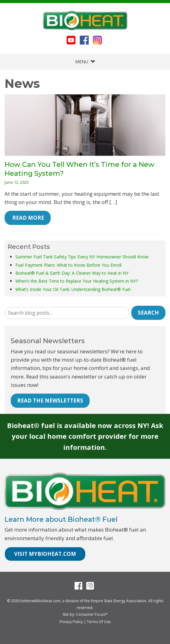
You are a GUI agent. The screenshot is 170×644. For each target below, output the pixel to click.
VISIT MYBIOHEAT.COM (45, 554)
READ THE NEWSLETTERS (50, 401)
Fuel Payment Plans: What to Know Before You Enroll (68, 265)
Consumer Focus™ (92, 614)
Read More (28, 218)
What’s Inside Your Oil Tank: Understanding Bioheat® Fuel (73, 289)
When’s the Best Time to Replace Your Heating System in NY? (77, 281)
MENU (85, 62)
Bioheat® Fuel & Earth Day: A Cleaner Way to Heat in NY (72, 273)
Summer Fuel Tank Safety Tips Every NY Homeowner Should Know (82, 257)
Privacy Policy (71, 622)
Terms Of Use (99, 622)
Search (148, 313)
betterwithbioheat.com (41, 601)
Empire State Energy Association (119, 601)
